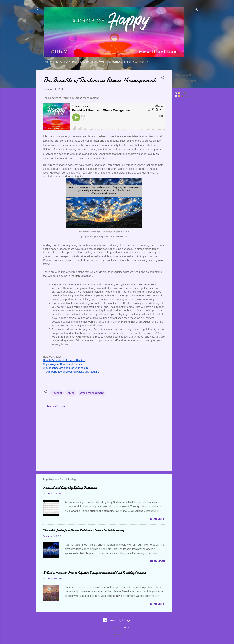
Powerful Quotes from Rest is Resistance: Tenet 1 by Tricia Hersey (84, 530)
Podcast (57, 393)
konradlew (125, 627)
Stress (71, 393)
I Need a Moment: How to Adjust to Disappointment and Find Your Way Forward (94, 573)
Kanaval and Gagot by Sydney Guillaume (70, 488)
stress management (91, 393)
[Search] (196, 10)
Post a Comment (57, 406)
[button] (163, 78)
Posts (183, 93)
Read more (157, 519)
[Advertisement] (187, 155)
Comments (186, 96)
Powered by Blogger (117, 620)
